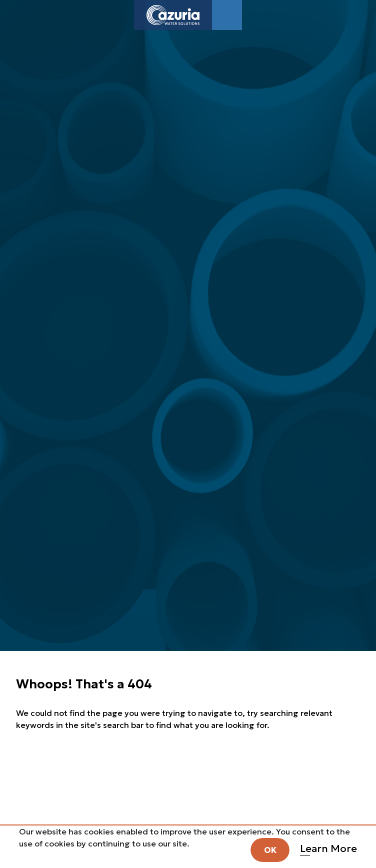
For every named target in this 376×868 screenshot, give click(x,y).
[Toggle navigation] (227, 15)
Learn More (328, 848)
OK (270, 850)
